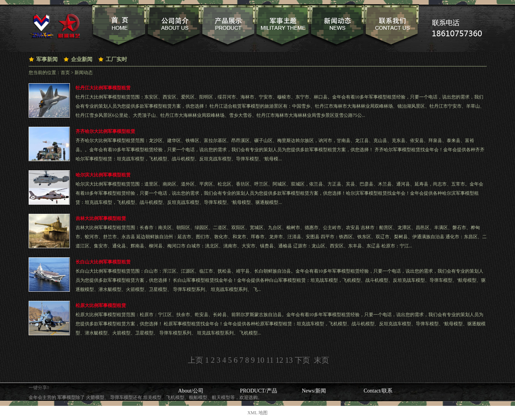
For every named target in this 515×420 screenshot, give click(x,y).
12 (279, 360)
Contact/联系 (378, 391)
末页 (321, 360)
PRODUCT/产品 (259, 391)
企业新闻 (82, 59)
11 (270, 360)
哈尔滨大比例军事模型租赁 (103, 175)
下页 (302, 360)
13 (289, 360)
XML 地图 (257, 413)
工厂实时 (116, 59)
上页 (195, 360)
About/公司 (191, 391)
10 (260, 360)
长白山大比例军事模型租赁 (103, 262)
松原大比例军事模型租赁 (101, 305)
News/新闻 (314, 391)
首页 (65, 73)
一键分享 (38, 388)
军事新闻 (47, 59)
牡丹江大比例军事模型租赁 (103, 88)
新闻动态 (84, 73)
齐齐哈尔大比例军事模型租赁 (105, 131)
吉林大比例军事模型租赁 (101, 218)
